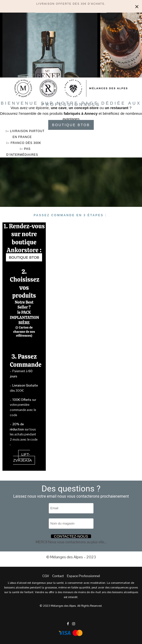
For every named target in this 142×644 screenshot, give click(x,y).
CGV (46, 576)
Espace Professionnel (83, 576)
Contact (58, 576)
